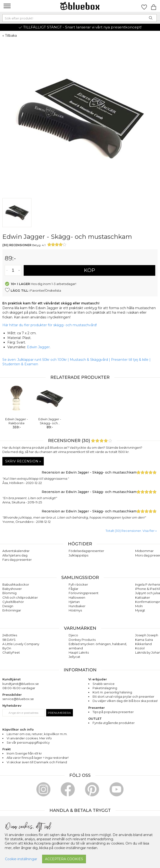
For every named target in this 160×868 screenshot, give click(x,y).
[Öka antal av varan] (19, 270)
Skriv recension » (23, 461)
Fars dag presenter (17, 560)
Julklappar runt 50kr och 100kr (42, 360)
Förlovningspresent (84, 593)
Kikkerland (143, 644)
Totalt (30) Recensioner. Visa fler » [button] (131, 531)
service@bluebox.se (18, 699)
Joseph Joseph (147, 635)
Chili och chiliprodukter (20, 597)
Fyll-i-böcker (78, 584)
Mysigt (140, 610)
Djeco (73, 635)
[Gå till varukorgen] (154, 6)
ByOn (7, 648)
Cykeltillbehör (13, 602)
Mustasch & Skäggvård (89, 360)
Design (8, 606)
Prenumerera (59, 713)
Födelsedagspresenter (86, 551)
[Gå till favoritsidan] (144, 6)
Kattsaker (143, 597)
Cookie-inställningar (21, 859)
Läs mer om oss (18, 734)
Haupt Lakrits (79, 652)
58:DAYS (9, 640)
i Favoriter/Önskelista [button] (33, 290)
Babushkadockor (16, 584)
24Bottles (10, 635)
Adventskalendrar (16, 551)
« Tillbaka (10, 36)
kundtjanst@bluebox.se (21, 684)
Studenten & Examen (20, 364)
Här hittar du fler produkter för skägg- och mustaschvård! (50, 325)
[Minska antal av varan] (7, 270)
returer (37, 734)
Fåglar (73, 589)
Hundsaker (77, 606)
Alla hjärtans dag (15, 555)
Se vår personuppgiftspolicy (28, 742)
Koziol (140, 648)
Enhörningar (12, 610)
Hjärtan (74, 602)
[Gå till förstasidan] (80, 6)
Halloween (77, 597)
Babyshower (12, 589)
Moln (139, 606)
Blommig (9, 593)
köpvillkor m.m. (56, 734)
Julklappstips (78, 555)
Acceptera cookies (64, 859)
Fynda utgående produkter (114, 723)
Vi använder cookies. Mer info (29, 738)
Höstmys (75, 610)
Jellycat (74, 657)
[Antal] (13, 270)
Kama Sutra (144, 640)
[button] (7, 6)
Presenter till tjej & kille (130, 360)
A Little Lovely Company (21, 644)
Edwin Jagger (38, 347)
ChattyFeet (11, 652)
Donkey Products (82, 640)
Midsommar (144, 551)
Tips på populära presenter (113, 712)
